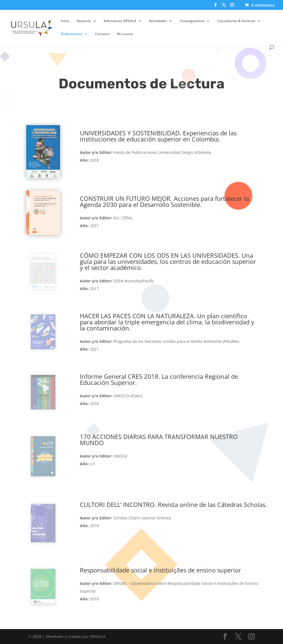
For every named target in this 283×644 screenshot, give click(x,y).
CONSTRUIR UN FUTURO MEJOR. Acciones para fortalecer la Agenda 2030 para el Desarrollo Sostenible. (164, 201)
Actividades (158, 21)
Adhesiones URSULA (120, 21)
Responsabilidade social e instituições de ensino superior (160, 570)
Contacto (102, 34)
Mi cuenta (125, 34)
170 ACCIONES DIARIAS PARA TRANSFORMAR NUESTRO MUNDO (159, 440)
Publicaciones (72, 34)
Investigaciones (192, 21)
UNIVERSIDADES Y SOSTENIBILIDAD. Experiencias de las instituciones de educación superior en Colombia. (158, 136)
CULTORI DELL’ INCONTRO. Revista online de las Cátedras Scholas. (173, 504)
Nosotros (84, 21)
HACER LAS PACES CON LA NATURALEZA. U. (167, 322)
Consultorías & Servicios (236, 21)
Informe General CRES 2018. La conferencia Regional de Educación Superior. (159, 379)
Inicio (65, 21)
